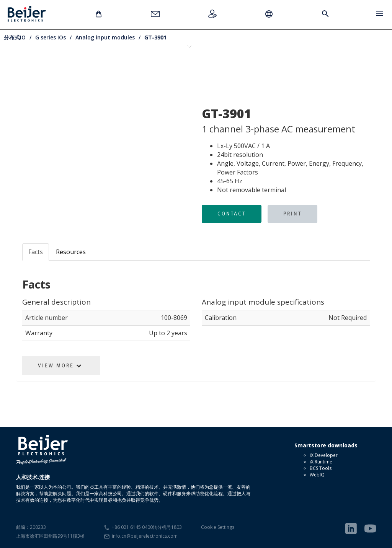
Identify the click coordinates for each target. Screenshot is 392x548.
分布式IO (15, 37)
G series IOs (51, 37)
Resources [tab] (71, 252)
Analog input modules (105, 37)
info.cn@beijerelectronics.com (145, 536)
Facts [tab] (36, 252)
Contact (232, 214)
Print (292, 214)
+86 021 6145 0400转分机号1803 (147, 527)
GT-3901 (155, 37)
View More (60, 365)
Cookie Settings (218, 527)
